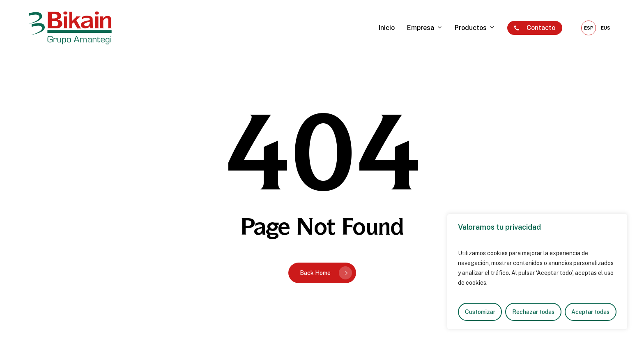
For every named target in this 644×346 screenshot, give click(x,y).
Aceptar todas (590, 312)
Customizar (480, 312)
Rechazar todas (533, 312)
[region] (537, 272)
